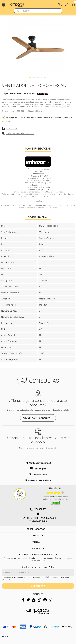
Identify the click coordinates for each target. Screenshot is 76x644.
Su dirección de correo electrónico (38, 567)
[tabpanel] (38, 47)
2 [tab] (34, 78)
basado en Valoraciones (55, 497)
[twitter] (28, 600)
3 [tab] (38, 78)
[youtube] (34, 600)
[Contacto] (60, 5)
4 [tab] (42, 78)
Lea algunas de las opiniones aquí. (55, 499)
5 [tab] (46, 78)
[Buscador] (18, 11)
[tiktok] (39, 600)
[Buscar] (40, 11)
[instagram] (50, 600)
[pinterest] (45, 600)
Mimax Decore (43, 169)
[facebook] (23, 600)
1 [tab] (30, 78)
